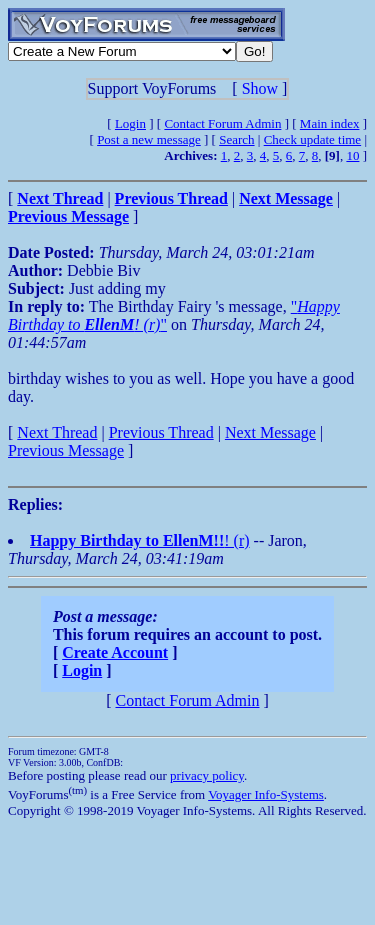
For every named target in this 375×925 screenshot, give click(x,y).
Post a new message (149, 139)
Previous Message (66, 450)
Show (260, 88)
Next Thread (57, 432)
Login (130, 123)
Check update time (312, 139)
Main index (330, 123)
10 (352, 155)
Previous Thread (161, 432)
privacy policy (207, 775)
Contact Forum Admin (222, 123)
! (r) (140, 540)
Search (236, 139)
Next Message (270, 432)
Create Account (115, 652)
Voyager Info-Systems (266, 794)
